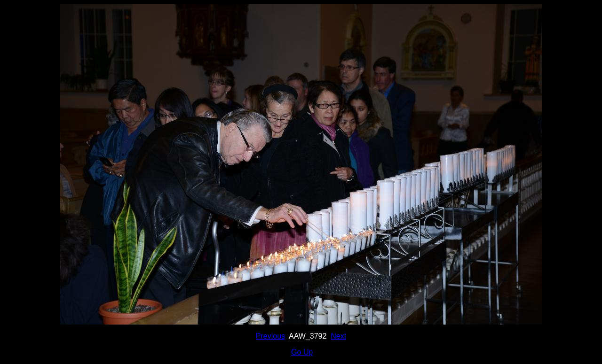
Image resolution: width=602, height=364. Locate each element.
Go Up (302, 352)
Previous (270, 336)
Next (338, 336)
